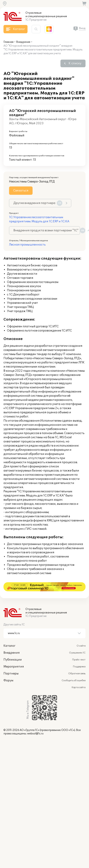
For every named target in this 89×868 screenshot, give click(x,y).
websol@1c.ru (35, 725)
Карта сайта (79, 678)
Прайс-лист (79, 651)
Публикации (13, 651)
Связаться (21, 191)
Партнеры (11, 665)
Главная (8, 42)
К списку (75, 63)
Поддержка (79, 658)
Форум (8, 671)
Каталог (9, 637)
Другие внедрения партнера (38, 203)
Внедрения (23, 42)
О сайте (81, 637)
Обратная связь (77, 665)
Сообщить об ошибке (74, 671)
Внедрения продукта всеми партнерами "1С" (47, 230)
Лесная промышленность (27, 245)
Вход (82, 28)
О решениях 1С (77, 644)
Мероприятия (14, 658)
